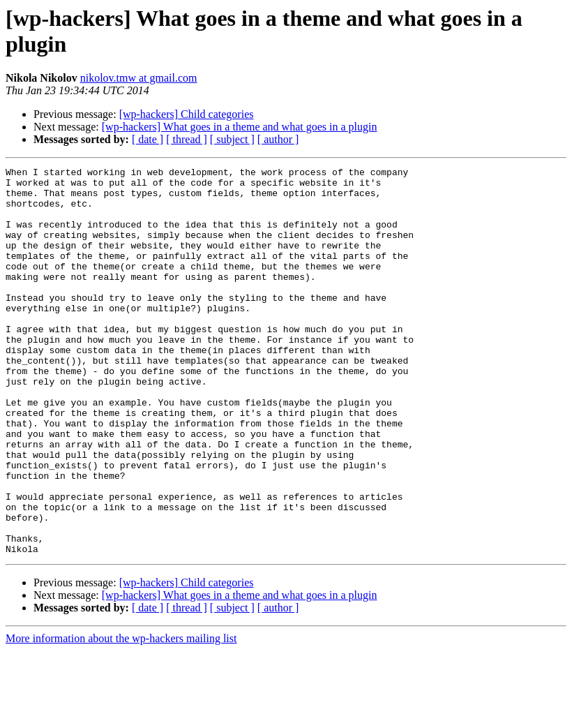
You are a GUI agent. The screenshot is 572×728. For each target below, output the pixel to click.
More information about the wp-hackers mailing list (121, 716)
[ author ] (278, 139)
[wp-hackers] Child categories (187, 114)
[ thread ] (187, 139)
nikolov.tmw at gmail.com (139, 78)
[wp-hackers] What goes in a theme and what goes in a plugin (240, 127)
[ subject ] (232, 139)
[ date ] (148, 139)
